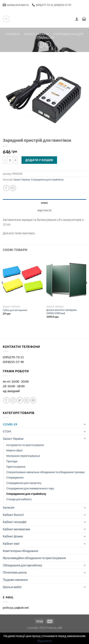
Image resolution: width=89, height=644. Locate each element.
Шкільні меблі (12, 587)
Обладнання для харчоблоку (22, 565)
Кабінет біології (13, 515)
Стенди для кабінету (19, 499)
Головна (13, 34)
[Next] (86, 290)
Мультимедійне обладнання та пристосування (34, 558)
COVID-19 (10, 424)
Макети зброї (14, 450)
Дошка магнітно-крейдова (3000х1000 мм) (62, 312)
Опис (45, 203)
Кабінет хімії (11, 543)
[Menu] (6, 19)
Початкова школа (15, 572)
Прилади (12, 461)
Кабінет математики (16, 529)
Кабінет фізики (13, 536)
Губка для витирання (15, 310)
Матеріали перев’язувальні (23, 456)
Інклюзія (9, 507)
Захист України (36, 34)
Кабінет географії (15, 522)
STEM (7, 431)
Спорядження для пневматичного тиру (30, 488)
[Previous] (3, 290)
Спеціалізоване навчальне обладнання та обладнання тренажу (45, 472)
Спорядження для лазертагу (24, 483)
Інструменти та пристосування (25, 445)
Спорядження (15, 477)
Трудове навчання (15, 580)
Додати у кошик (39, 160)
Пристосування (16, 467)
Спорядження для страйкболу (47, 180)
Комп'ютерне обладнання (20, 551)
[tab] (44, 203)
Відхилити (44, 641)
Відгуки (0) (44, 210)
